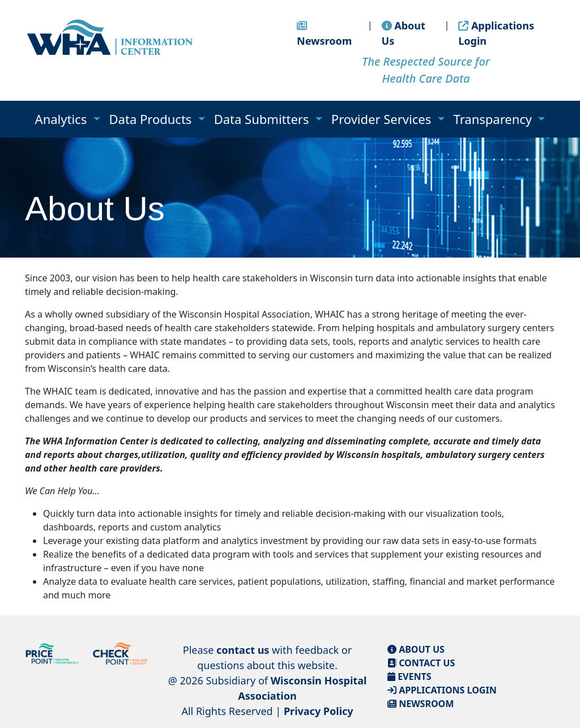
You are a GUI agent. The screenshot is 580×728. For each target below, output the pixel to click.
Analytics (63, 119)
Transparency (494, 119)
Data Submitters (263, 119)
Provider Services (383, 119)
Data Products (152, 119)
